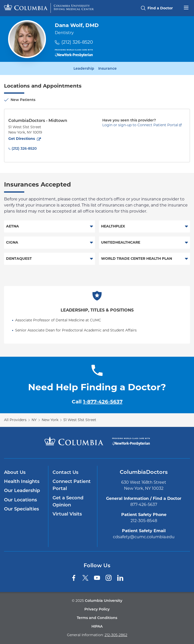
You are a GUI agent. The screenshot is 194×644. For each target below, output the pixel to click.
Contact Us (65, 472)
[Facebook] (74, 578)
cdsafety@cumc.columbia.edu (144, 537)
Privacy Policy (97, 609)
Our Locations (20, 500)
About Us (15, 472)
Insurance (107, 68)
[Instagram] (109, 578)
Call (97, 402)
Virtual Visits (67, 514)
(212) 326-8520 (77, 42)
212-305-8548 (144, 521)
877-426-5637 (144, 505)
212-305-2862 (116, 635)
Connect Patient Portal (72, 485)
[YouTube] (97, 578)
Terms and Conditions (97, 618)
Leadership (84, 68)
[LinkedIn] (120, 578)
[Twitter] (85, 578)
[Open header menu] (186, 7)
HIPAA (97, 626)
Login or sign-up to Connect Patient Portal (140, 125)
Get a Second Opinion (68, 501)
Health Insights (22, 481)
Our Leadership (22, 491)
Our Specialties (21, 509)
